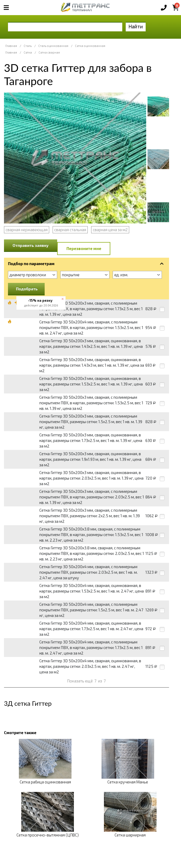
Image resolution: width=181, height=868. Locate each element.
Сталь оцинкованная (53, 46)
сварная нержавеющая (27, 230)
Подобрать (27, 289)
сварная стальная (70, 230)
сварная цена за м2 (110, 230)
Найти (136, 26)
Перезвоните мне (84, 248)
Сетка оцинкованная (90, 46)
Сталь (28, 46)
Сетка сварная (49, 52)
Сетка (28, 52)
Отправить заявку (31, 245)
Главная (11, 46)
